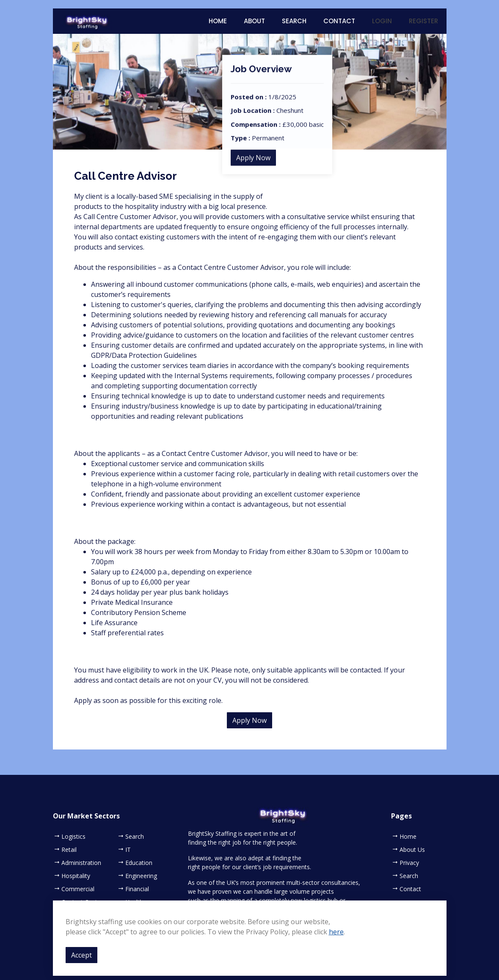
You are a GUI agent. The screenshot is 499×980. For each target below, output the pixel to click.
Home (218, 21)
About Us (412, 850)
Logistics (73, 837)
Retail (69, 850)
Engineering (141, 876)
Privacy (409, 863)
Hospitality (76, 876)
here (336, 932)
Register (423, 21)
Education (139, 863)
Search (294, 21)
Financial (137, 889)
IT (128, 850)
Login (382, 21)
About (254, 21)
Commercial (78, 889)
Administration (81, 863)
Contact (339, 21)
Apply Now (253, 166)
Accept (81, 955)
